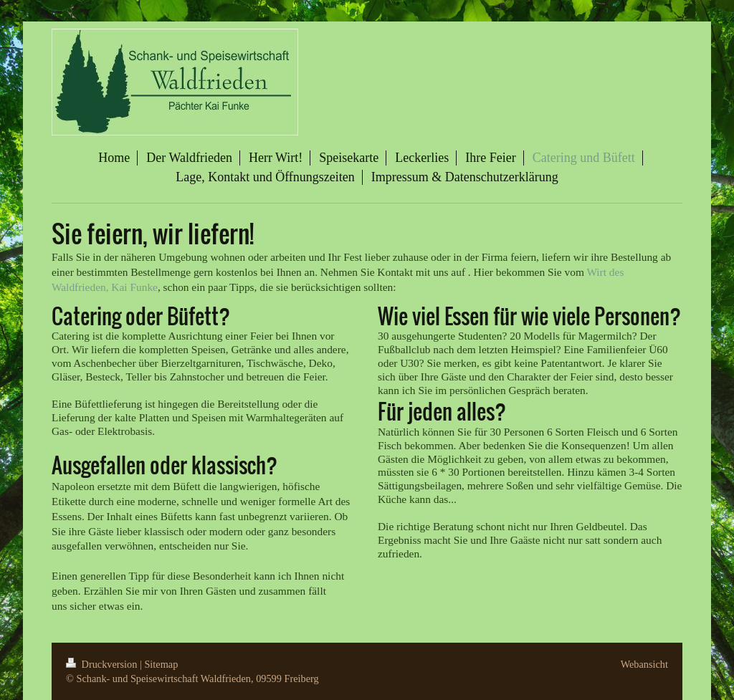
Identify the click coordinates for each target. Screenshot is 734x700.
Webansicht (644, 664)
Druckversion (103, 664)
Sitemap (161, 664)
